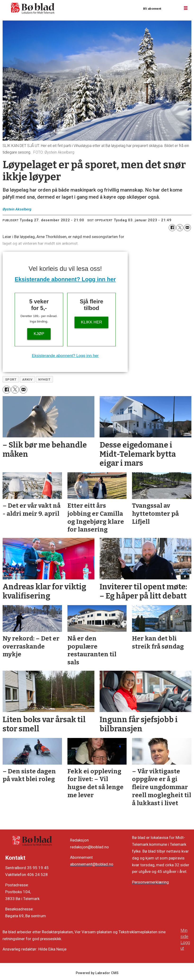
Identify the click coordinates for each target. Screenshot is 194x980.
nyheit (44, 379)
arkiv (27, 379)
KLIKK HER (91, 322)
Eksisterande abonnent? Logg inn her (65, 279)
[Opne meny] (186, 8)
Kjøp (39, 334)
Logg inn (171, 8)
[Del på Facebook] (172, 228)
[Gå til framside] (33, 8)
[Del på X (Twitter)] (180, 228)
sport (11, 379)
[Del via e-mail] (187, 228)
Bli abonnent (152, 9)
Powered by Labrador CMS (97, 973)
